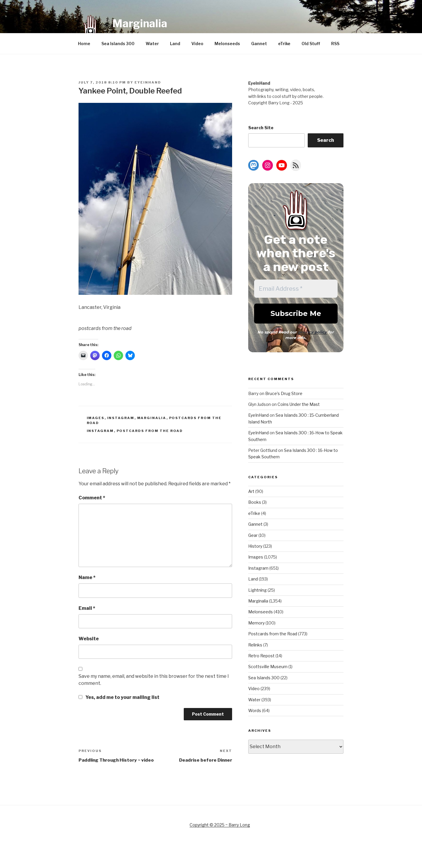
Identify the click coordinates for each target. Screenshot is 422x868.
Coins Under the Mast (299, 404)
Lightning (257, 590)
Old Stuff (311, 44)
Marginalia (140, 23)
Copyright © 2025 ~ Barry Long (220, 825)
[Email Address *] (296, 289)
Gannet (259, 44)
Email (87, 608)
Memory (256, 623)
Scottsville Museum (268, 667)
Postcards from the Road (150, 431)
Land (175, 44)
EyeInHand (148, 82)
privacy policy (313, 332)
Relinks (255, 645)
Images (96, 418)
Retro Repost (261, 656)
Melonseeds (227, 44)
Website (89, 639)
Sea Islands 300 (118, 44)
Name (87, 577)
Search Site (261, 128)
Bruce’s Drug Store (284, 393)
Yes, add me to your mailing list (119, 697)
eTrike (284, 44)
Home (84, 44)
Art (251, 491)
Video (197, 44)
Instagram (121, 418)
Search (326, 140)
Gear (253, 535)
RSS (335, 44)
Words (255, 710)
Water (152, 44)
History (255, 546)
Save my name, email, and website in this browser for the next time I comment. (154, 680)
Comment (92, 498)
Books (255, 502)
